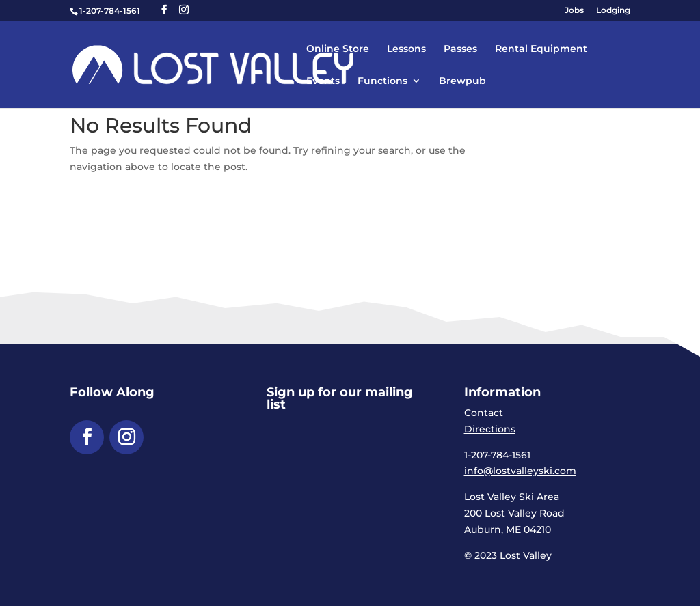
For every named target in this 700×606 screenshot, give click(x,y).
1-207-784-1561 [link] (110, 11)
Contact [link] (484, 413)
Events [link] (323, 81)
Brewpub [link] (462, 81)
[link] (244, 64)
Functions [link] (382, 81)
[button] (164, 10)
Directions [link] (490, 429)
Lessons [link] (406, 49)
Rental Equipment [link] (541, 49)
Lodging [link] (613, 11)
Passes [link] (460, 49)
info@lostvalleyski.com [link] (520, 471)
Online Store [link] (338, 49)
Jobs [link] (574, 11)
